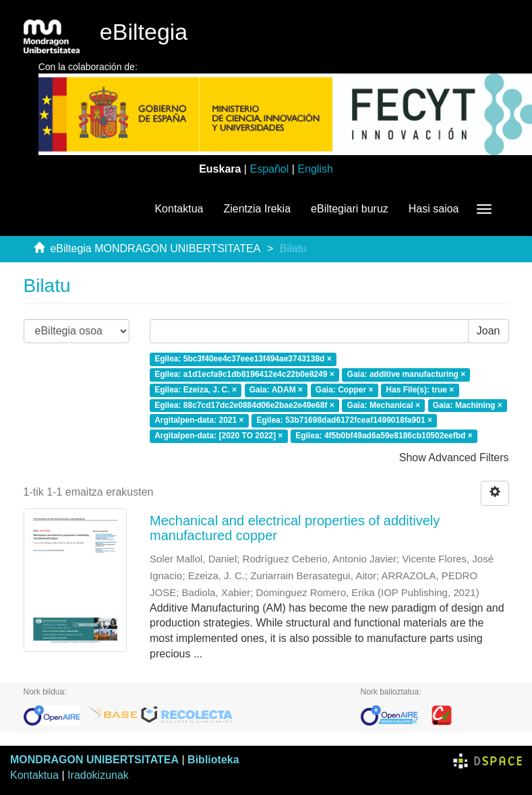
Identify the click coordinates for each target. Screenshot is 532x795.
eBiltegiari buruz (350, 209)
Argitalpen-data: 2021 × (199, 421)
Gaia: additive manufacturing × (407, 374)
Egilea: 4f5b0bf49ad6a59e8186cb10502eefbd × (384, 436)
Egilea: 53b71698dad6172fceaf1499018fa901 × (344, 421)
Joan (489, 331)
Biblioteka (213, 760)
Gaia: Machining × (468, 405)
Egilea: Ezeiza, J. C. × (196, 390)
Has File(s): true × (420, 390)
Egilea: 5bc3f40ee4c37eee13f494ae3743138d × (243, 359)
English (315, 169)
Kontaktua (179, 209)
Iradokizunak (98, 775)
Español (269, 169)
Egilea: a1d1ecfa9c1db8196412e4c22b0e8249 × (244, 374)
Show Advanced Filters (454, 458)
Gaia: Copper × (345, 390)
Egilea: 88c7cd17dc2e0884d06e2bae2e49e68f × (244, 405)
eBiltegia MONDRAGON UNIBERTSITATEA (155, 248)
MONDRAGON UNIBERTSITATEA (94, 760)
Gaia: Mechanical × (384, 405)
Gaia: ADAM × (276, 390)
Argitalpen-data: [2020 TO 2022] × (218, 436)
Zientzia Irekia (257, 209)
